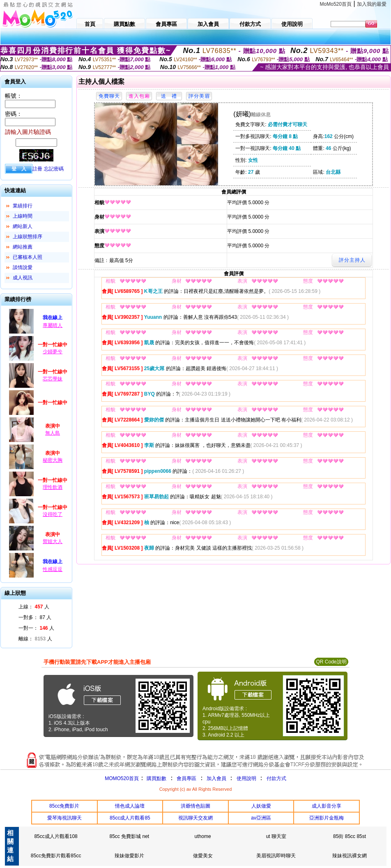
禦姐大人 (53, 541)
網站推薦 (23, 247)
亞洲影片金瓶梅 (327, 818)
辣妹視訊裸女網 (350, 856)
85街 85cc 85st (350, 836)
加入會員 (216, 778)
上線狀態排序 (28, 237)
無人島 (53, 433)
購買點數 (156, 778)
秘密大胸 (53, 460)
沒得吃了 (53, 514)
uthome (203, 836)
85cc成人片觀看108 (56, 836)
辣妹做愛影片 (129, 856)
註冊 (37, 169)
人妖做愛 (261, 806)
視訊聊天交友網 (195, 818)
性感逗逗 (53, 569)
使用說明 (246, 778)
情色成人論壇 (130, 806)
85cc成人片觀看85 (130, 818)
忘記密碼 (54, 169)
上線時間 (23, 216)
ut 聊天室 (276, 836)
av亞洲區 (261, 818)
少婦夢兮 (53, 352)
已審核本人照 (28, 257)
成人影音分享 (327, 806)
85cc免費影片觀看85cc (56, 856)
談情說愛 (23, 267)
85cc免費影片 (64, 806)
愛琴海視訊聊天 (64, 818)
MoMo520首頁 (336, 4)
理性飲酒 (53, 487)
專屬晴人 (53, 325)
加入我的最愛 (372, 4)
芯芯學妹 (53, 379)
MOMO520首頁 (122, 778)
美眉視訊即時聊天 (276, 856)
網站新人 (23, 226)
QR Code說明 (331, 662)
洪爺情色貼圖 (195, 806)
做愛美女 (203, 856)
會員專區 (186, 778)
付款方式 (276, 778)
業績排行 (23, 206)
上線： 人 (34, 607)
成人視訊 (23, 278)
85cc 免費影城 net (129, 836)
